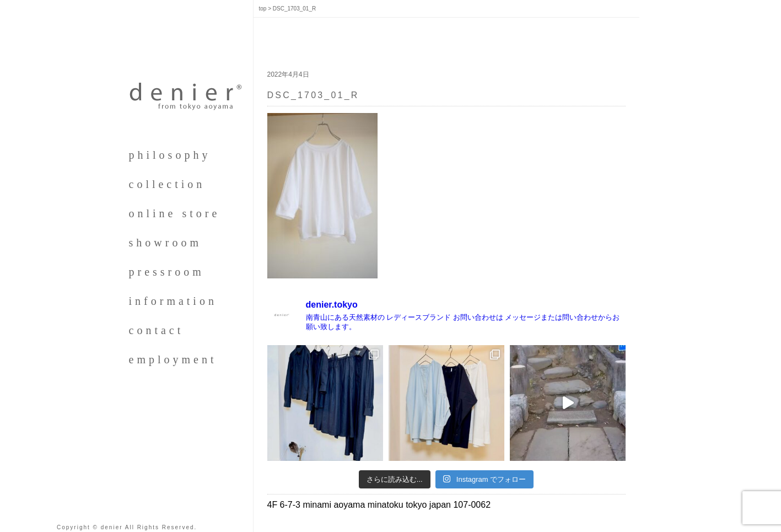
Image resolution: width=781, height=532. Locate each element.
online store (175, 213)
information (173, 301)
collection (167, 184)
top (263, 9)
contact (157, 330)
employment (173, 359)
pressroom (167, 272)
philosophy (170, 155)
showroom (165, 243)
